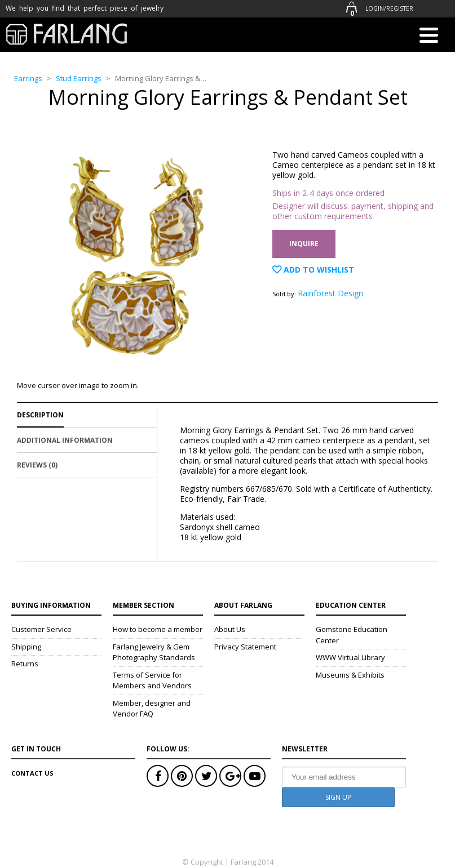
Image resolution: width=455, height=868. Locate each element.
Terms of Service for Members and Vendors (152, 680)
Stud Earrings (79, 78)
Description (40, 415)
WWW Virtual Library (350, 657)
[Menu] (429, 37)
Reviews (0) (37, 465)
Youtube (255, 776)
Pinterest (182, 776)
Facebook (158, 776)
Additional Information (65, 440)
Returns (25, 664)
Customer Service (41, 629)
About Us (230, 629)
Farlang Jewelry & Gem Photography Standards (154, 652)
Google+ (230, 776)
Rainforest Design (330, 293)
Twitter (206, 776)
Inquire (304, 244)
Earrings (28, 78)
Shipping (26, 647)
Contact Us (32, 773)
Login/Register (389, 8)
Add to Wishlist (318, 270)
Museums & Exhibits (350, 675)
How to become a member (158, 629)
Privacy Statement (245, 647)
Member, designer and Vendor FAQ (152, 709)
